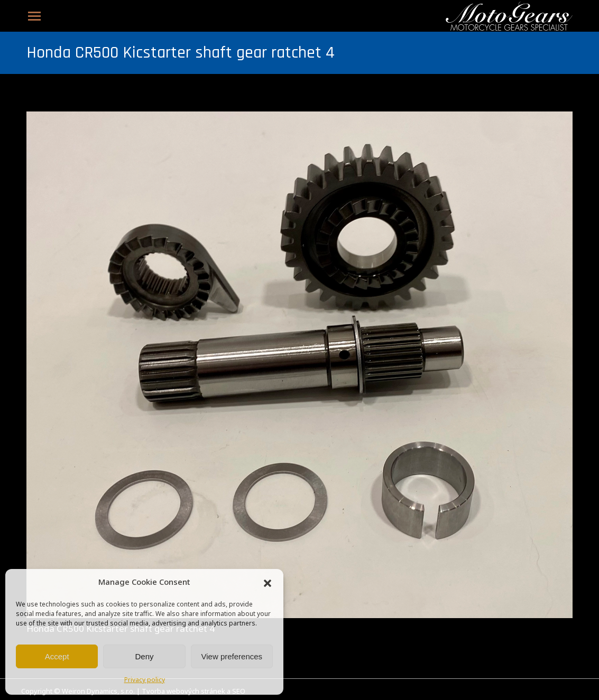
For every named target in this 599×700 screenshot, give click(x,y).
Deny (144, 656)
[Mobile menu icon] (34, 16)
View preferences (232, 656)
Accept (57, 656)
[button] (268, 583)
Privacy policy (145, 680)
